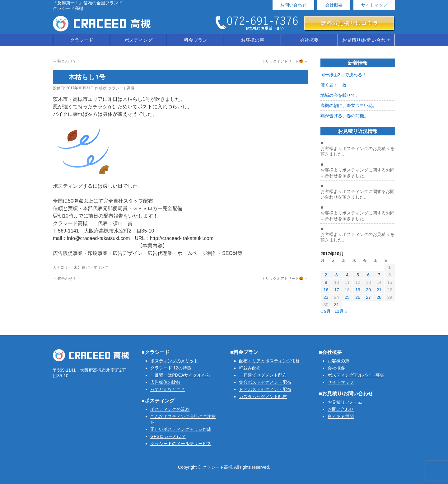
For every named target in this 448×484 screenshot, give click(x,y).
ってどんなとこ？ (168, 389)
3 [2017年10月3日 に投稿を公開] (337, 275)
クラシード (82, 40)
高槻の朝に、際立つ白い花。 (349, 106)
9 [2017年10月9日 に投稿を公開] (326, 282)
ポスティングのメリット (174, 361)
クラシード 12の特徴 (171, 368)
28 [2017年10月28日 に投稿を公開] (379, 297)
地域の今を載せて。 (340, 95)
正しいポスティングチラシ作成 (181, 429)
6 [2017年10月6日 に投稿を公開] (368, 275)
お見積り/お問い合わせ (366, 40)
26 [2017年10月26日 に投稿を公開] (358, 297)
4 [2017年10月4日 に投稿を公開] (347, 275)
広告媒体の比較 (166, 382)
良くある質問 (341, 416)
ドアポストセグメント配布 (265, 389)
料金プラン (196, 40)
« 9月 (326, 311)
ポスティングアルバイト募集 (356, 375)
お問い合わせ (293, 5)
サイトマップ (374, 5)
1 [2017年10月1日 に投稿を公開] (390, 267)
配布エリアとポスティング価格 (269, 361)
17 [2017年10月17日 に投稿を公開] (337, 290)
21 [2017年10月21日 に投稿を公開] (379, 290)
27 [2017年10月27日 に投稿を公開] (368, 297)
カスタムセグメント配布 (263, 397)
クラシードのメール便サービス (181, 444)
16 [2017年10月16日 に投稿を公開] (326, 290)
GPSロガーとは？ (168, 436)
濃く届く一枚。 (336, 85)
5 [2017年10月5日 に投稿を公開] (358, 275)
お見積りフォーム (345, 402)
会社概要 (334, 5)
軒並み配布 (250, 368)
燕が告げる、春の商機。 (344, 116)
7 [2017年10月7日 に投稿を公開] (379, 275)
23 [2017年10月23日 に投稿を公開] (326, 297)
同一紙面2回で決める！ (343, 75)
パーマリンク (97, 267)
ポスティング (138, 40)
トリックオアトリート (285, 61)
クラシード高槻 (121, 88)
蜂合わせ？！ (66, 61)
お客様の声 (252, 40)
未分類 (79, 267)
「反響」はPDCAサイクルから (180, 375)
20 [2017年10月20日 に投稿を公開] (368, 290)
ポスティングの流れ (170, 409)
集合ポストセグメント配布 (265, 382)
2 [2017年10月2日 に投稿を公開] (326, 275)
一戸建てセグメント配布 (263, 375)
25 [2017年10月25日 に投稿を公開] (347, 297)
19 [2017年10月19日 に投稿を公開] (358, 290)
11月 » (341, 311)
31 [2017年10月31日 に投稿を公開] (337, 305)
